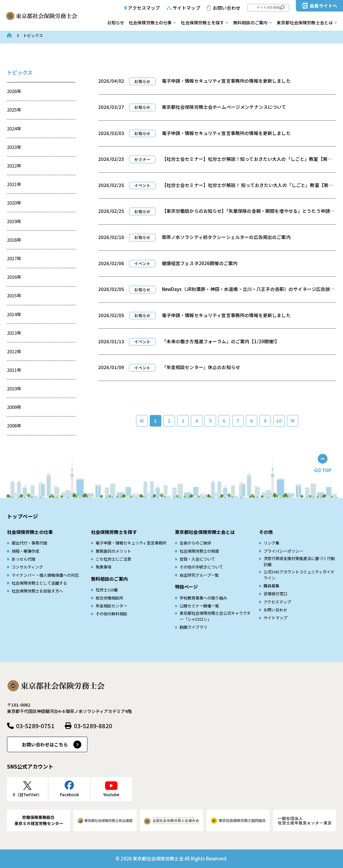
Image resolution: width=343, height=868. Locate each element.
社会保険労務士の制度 (199, 551)
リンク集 (271, 543)
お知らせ (116, 22)
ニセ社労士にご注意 (113, 559)
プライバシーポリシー (283, 551)
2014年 (14, 314)
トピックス (20, 72)
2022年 (14, 166)
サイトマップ (186, 8)
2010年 (14, 388)
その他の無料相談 (111, 614)
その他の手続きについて (201, 567)
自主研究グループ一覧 (199, 575)
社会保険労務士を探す (202, 22)
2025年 (14, 110)
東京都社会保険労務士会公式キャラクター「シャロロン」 (215, 616)
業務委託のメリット (113, 551)
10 (279, 421)
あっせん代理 (23, 559)
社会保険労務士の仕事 (150, 22)
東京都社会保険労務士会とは (305, 22)
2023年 (14, 147)
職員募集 (271, 586)
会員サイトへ (323, 6)
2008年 (14, 425)
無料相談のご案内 (250, 22)
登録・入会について (197, 559)
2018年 (14, 240)
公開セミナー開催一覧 (199, 606)
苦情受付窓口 (275, 594)
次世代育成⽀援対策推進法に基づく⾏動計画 (299, 561)
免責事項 (103, 567)
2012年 (14, 351)
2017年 (14, 258)
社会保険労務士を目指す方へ (37, 591)
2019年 (14, 221)
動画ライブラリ (193, 627)
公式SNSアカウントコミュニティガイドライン (299, 575)
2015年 (14, 295)
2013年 (14, 333)
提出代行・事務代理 (29, 543)
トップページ (23, 516)
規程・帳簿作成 (25, 551)
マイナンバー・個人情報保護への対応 (45, 575)
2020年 (14, 203)
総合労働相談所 (109, 598)
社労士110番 (107, 590)
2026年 (14, 91)
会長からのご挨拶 (195, 543)
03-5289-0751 (35, 726)
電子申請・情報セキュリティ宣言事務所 (131, 543)
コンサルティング (27, 567)
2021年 (14, 184)
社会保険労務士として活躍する (39, 583)
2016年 (14, 277)
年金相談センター (111, 606)
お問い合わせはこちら (45, 744)
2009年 (14, 407)
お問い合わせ (227, 8)
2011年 (14, 370)
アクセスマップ (144, 8)
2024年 (14, 128)
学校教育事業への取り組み (203, 598)
